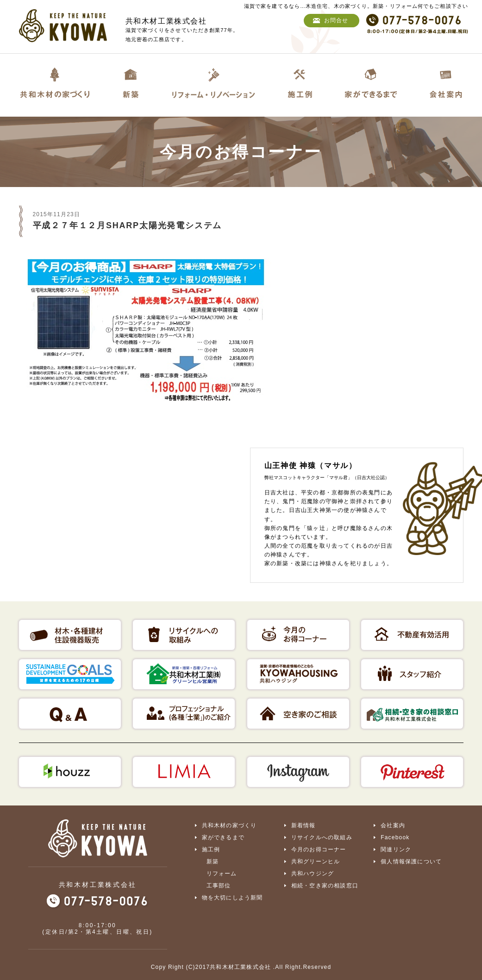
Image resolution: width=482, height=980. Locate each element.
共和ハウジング (313, 874)
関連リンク (396, 849)
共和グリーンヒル (316, 861)
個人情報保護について (411, 861)
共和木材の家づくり (229, 825)
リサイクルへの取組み (322, 837)
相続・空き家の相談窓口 (325, 886)
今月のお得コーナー (319, 849)
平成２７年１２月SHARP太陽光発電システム (128, 225)
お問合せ (336, 20)
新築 (213, 861)
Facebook (395, 837)
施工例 (211, 849)
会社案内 (393, 825)
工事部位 (219, 886)
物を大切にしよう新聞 (232, 898)
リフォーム (222, 874)
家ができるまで (223, 837)
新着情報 (304, 825)
